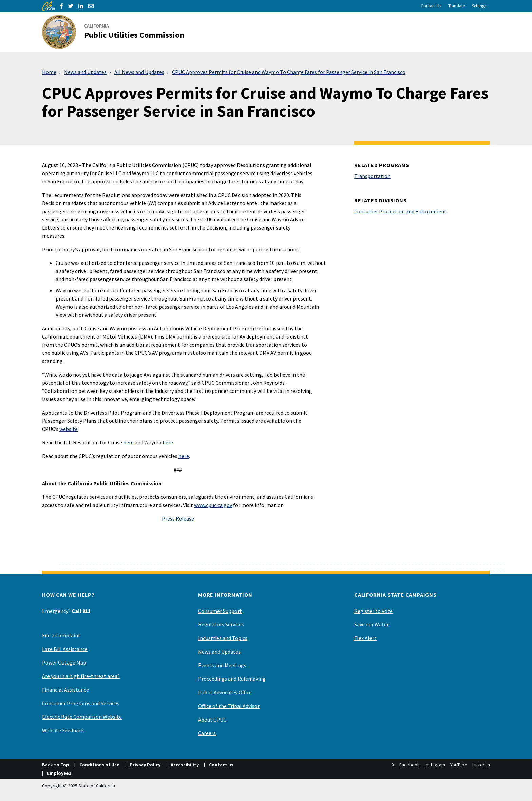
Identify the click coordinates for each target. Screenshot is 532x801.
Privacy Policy (145, 765)
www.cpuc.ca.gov (213, 505)
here (128, 442)
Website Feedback (63, 730)
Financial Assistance (65, 690)
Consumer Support (220, 611)
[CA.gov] (49, 6)
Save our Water (372, 624)
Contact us (221, 765)
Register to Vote (373, 611)
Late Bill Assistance (65, 649)
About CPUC (212, 720)
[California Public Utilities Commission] (117, 32)
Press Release (178, 518)
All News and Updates (139, 72)
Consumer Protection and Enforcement (400, 211)
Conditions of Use (99, 765)
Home (49, 72)
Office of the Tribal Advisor (229, 706)
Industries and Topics (223, 638)
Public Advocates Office (225, 692)
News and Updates (85, 72)
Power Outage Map (64, 662)
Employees (59, 773)
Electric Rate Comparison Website (82, 717)
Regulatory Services (221, 624)
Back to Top (56, 765)
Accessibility (185, 765)
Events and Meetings (222, 665)
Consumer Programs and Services (81, 703)
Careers (207, 733)
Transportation (372, 176)
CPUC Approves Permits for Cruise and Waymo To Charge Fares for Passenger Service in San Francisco (289, 72)
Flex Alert (365, 638)
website (69, 429)
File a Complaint (61, 635)
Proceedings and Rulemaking (232, 679)
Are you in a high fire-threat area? (81, 676)
